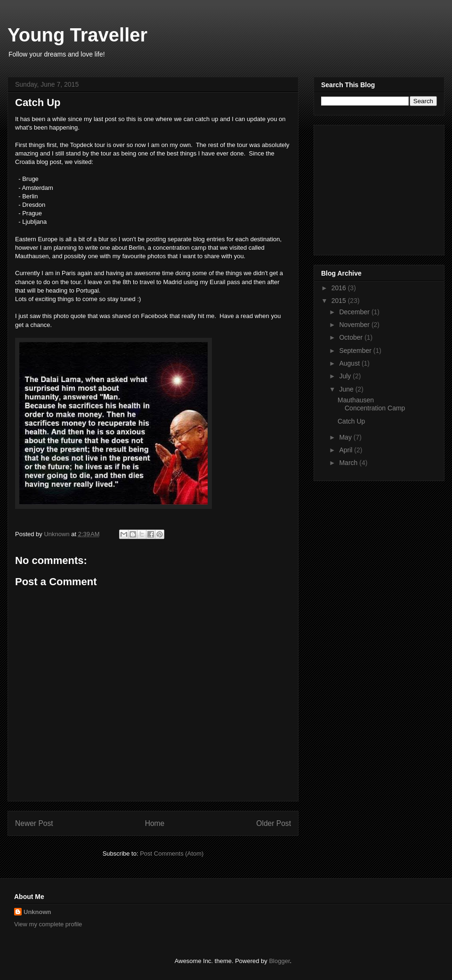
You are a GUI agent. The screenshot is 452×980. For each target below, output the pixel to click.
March (349, 463)
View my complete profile (48, 924)
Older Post (274, 823)
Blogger (279, 961)
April (347, 450)
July (346, 376)
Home (155, 823)
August (350, 363)
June (347, 389)
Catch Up (351, 421)
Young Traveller (77, 35)
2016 (340, 288)
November (355, 325)
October (352, 337)
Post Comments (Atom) (172, 853)
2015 (340, 301)
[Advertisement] (380, 188)
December (355, 312)
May (346, 437)
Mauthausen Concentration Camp (371, 404)
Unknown (37, 912)
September (356, 351)
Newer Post (34, 823)
